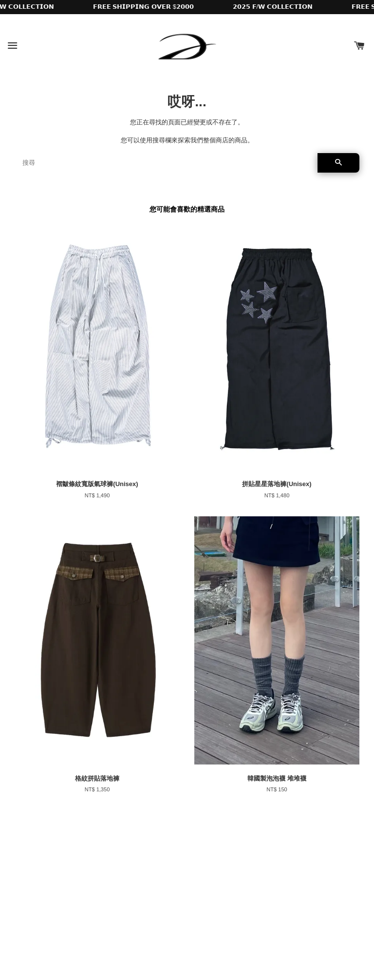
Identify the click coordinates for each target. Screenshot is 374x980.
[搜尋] (166, 163)
